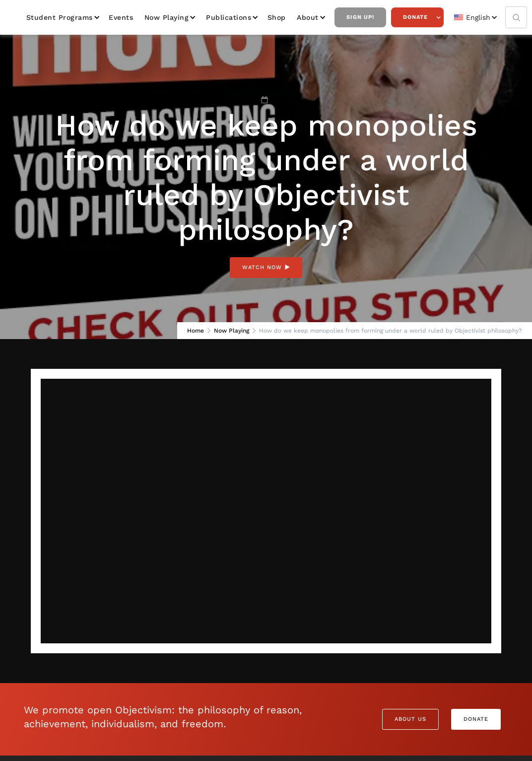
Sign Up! (360, 17)
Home (196, 331)
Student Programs (60, 17)
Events (121, 17)
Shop (277, 17)
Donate (415, 17)
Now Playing (167, 17)
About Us (410, 719)
